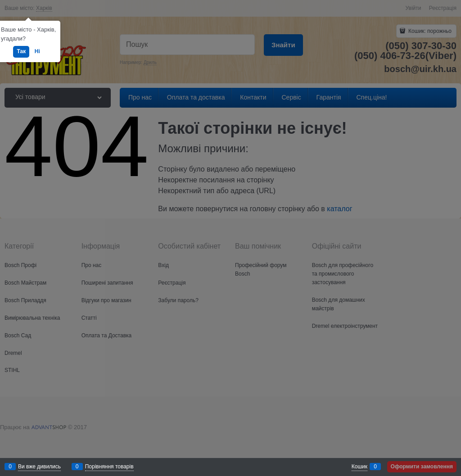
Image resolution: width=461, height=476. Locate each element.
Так (21, 51)
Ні (37, 51)
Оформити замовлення (422, 467)
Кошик (359, 467)
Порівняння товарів (109, 467)
